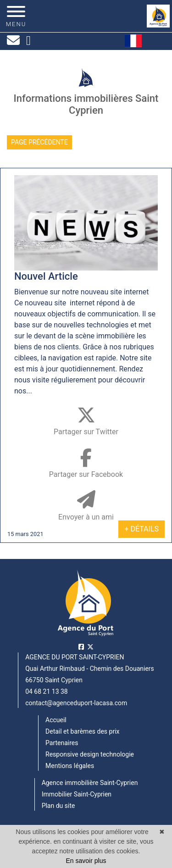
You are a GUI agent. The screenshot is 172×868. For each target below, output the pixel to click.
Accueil (56, 720)
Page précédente (39, 142)
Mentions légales (70, 766)
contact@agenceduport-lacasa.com (76, 703)
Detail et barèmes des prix (82, 731)
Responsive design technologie (90, 754)
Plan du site (58, 806)
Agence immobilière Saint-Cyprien (90, 783)
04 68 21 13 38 (47, 691)
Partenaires (62, 743)
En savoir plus (86, 861)
